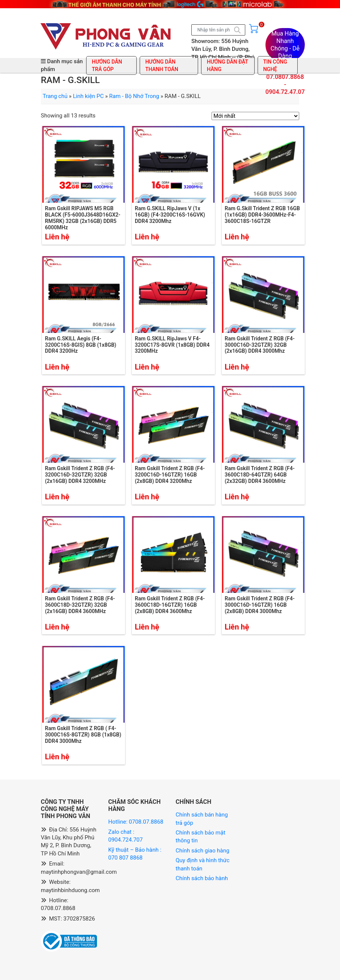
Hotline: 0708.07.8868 (136, 822)
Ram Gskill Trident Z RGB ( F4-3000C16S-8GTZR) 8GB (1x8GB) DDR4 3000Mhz (83, 735)
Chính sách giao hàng (202, 851)
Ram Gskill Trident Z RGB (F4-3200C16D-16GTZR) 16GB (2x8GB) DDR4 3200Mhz (170, 475)
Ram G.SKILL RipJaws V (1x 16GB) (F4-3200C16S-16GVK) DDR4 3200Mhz (170, 215)
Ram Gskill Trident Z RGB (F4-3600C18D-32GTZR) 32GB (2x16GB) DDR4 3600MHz (80, 605)
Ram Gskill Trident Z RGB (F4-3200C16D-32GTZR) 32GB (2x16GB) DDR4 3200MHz (80, 475)
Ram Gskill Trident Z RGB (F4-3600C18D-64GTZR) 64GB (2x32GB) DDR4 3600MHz (260, 475)
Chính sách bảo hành (202, 878)
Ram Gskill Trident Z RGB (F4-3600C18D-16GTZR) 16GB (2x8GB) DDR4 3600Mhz (170, 605)
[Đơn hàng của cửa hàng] (255, 116)
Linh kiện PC (88, 96)
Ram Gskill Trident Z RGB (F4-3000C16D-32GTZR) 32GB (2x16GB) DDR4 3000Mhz (260, 345)
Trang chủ (55, 96)
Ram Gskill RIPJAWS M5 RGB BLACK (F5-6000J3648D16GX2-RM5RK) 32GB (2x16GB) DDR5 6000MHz (83, 218)
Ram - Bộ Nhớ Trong (134, 96)
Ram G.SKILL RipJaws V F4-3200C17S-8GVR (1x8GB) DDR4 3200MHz (172, 345)
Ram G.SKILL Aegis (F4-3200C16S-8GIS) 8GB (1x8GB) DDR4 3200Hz (81, 345)
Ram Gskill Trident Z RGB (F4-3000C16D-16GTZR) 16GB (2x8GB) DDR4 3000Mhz (260, 605)
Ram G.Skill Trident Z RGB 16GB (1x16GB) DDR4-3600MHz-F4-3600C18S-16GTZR (262, 215)
